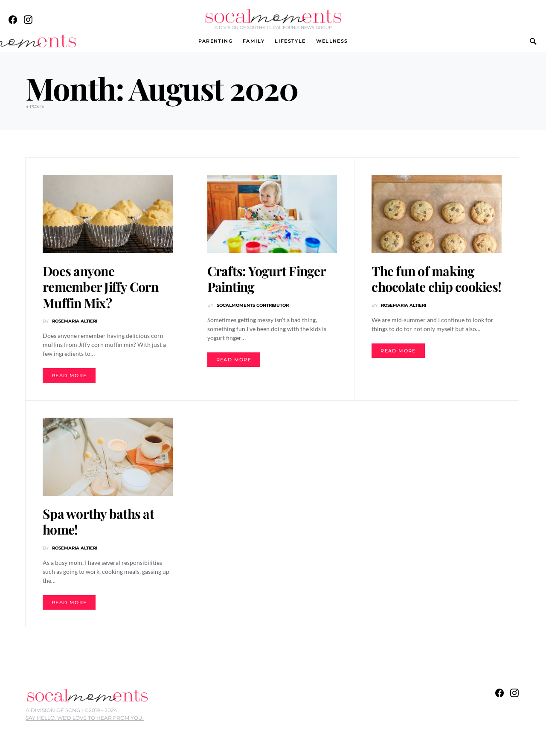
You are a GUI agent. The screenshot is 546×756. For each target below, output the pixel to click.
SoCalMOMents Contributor (253, 305)
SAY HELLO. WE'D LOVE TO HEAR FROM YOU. (85, 718)
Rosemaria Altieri (75, 321)
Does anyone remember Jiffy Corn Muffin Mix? (100, 287)
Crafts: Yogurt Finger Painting (266, 279)
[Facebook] (13, 20)
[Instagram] (28, 20)
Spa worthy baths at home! (98, 522)
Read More (69, 375)
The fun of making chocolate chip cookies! (436, 279)
